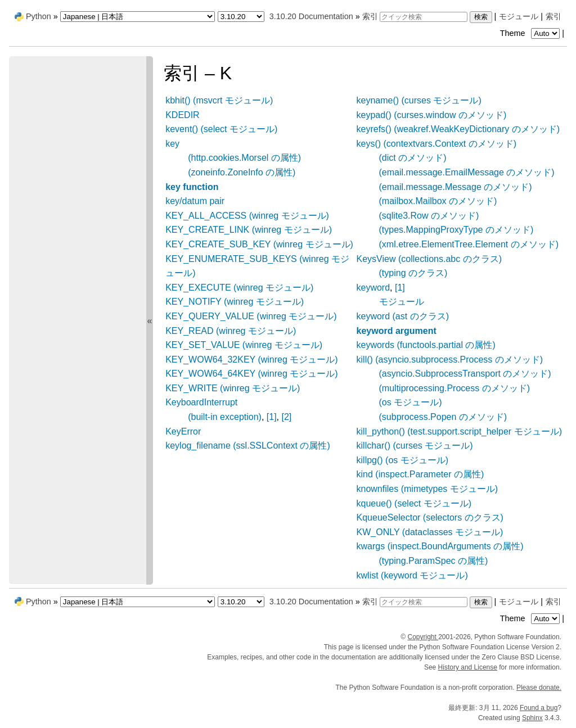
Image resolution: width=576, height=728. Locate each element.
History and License (468, 667)
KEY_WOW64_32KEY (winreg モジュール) (251, 360)
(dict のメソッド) (413, 158)
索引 (553, 16)
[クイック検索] (424, 17)
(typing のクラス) (413, 273)
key (172, 144)
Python (39, 16)
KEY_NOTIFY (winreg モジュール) (235, 302)
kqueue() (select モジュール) (414, 503)
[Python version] (241, 17)
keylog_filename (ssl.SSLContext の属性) (248, 446)
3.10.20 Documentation (311, 16)
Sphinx (532, 718)
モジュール (519, 16)
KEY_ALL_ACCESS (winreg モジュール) (247, 216)
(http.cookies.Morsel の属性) (244, 158)
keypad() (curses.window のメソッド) (432, 115)
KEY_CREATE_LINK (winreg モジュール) (249, 230)
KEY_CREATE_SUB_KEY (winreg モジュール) (259, 244)
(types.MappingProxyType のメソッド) (456, 230)
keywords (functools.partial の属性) (426, 345)
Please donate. (539, 688)
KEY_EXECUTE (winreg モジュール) (239, 288)
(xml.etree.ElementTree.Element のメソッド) (469, 244)
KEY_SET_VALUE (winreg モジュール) (244, 345)
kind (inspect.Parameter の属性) (420, 474)
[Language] (138, 17)
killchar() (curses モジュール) (415, 446)
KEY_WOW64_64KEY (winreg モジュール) (251, 374)
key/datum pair (195, 201)
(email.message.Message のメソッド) (456, 187)
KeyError (183, 431)
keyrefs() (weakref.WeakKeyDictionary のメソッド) (458, 129)
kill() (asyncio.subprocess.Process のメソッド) (450, 360)
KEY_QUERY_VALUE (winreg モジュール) (251, 316)
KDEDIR (182, 115)
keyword (373, 288)
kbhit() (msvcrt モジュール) (219, 100)
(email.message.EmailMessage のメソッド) (467, 172)
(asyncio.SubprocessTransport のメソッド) (465, 374)
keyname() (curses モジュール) (419, 100)
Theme (531, 33)
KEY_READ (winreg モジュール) (231, 331)
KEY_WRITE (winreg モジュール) (233, 388)
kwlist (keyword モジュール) (412, 575)
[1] (272, 417)
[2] (287, 417)
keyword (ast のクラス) (403, 316)
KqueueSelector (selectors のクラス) (430, 517)
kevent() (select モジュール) (221, 129)
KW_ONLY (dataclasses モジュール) (430, 532)
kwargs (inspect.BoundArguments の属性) (440, 546)
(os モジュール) (411, 402)
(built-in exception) (225, 417)
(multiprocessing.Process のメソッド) (455, 388)
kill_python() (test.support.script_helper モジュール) (459, 431)
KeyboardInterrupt (201, 402)
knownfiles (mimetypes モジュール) (427, 489)
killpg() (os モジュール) (403, 460)
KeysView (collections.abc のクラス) (429, 259)
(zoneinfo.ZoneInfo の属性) (242, 172)
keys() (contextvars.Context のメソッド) (437, 144)
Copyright (423, 637)
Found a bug (539, 708)
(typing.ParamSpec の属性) (434, 561)
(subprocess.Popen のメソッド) (443, 417)
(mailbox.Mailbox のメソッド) (438, 201)
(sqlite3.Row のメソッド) (429, 216)
